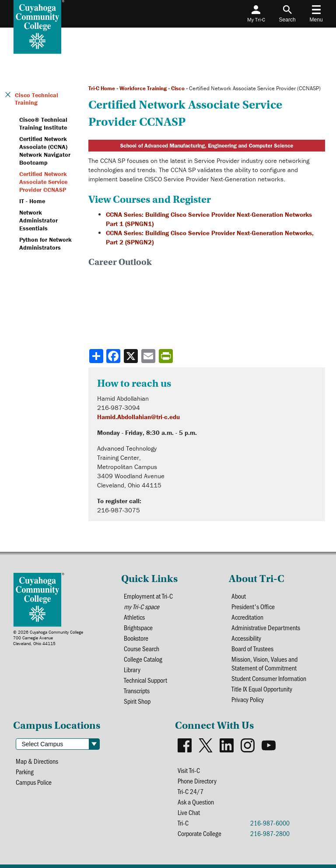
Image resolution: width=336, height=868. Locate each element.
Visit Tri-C (189, 770)
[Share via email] (149, 356)
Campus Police (34, 782)
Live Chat (189, 812)
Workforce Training (143, 88)
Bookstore (136, 638)
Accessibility (246, 638)
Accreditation (247, 617)
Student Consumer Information (269, 678)
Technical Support (145, 680)
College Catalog (143, 659)
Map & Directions (37, 761)
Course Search (142, 649)
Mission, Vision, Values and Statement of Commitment (264, 663)
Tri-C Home (102, 88)
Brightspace (138, 628)
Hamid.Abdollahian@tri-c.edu (138, 417)
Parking (25, 772)
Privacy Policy (248, 699)
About (239, 596)
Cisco (178, 88)
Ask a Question (196, 802)
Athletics (134, 617)
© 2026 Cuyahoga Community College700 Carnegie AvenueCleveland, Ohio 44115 (48, 638)
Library (132, 670)
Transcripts (137, 691)
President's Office (253, 607)
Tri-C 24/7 (191, 791)
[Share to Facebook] (114, 356)
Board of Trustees (252, 649)
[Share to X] (132, 356)
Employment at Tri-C (148, 596)
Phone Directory (197, 781)
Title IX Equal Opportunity (262, 689)
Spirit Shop (137, 701)
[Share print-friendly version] (167, 356)
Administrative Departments (266, 628)
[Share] (96, 356)
